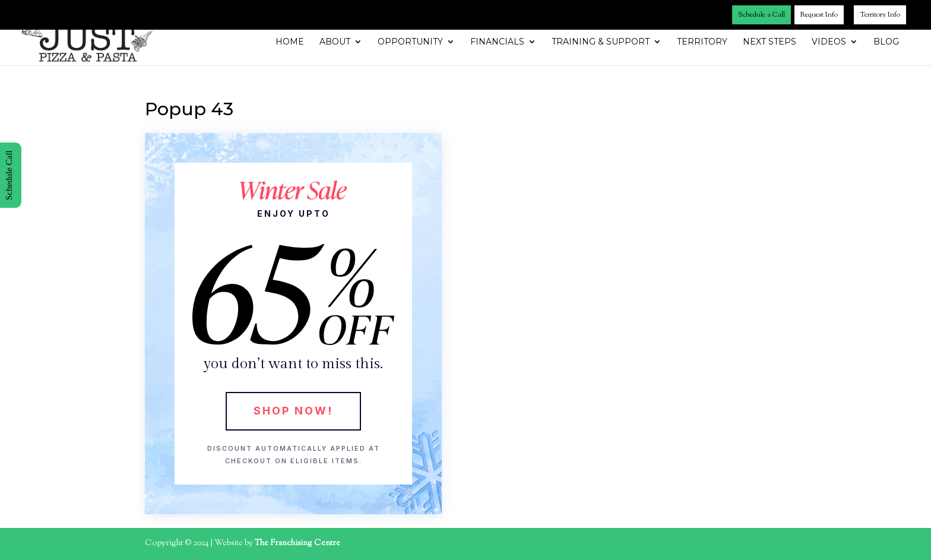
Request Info (819, 15)
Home (290, 42)
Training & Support (601, 42)
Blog (886, 42)
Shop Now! (293, 411)
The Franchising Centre (297, 543)
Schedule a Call (761, 15)
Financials (497, 42)
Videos (829, 42)
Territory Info (880, 15)
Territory (702, 42)
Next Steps (769, 42)
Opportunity (410, 42)
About (335, 42)
